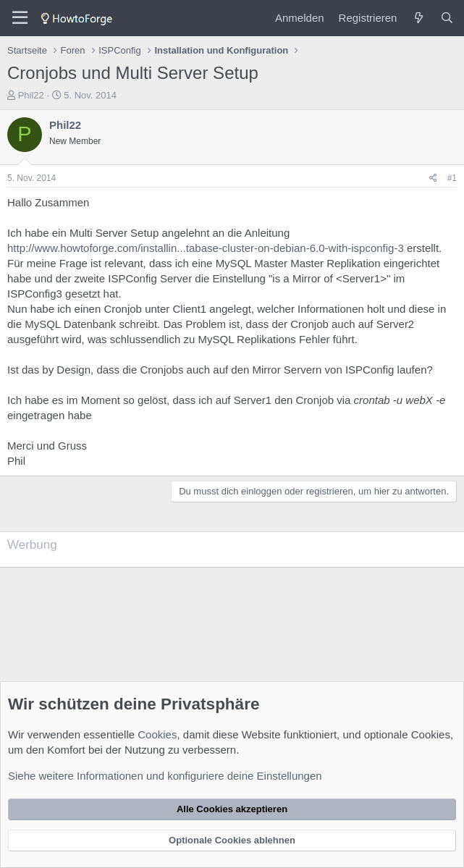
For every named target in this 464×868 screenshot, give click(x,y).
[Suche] (447, 18)
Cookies (157, 734)
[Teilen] (433, 178)
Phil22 (31, 95)
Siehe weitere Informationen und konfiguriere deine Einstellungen (165, 776)
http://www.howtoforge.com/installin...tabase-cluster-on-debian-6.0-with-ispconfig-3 (206, 248)
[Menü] (20, 18)
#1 (452, 178)
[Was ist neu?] (418, 18)
